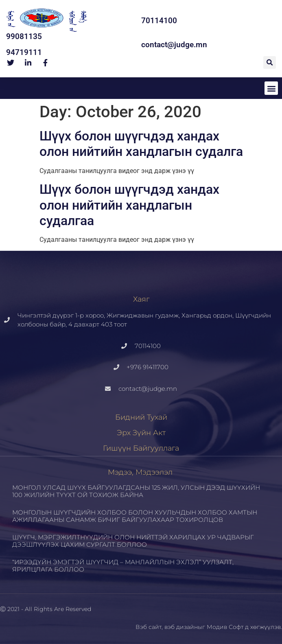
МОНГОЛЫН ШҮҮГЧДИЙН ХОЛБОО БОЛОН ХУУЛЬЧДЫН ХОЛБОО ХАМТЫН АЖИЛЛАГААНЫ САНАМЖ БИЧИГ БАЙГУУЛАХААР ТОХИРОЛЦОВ (135, 516)
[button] (270, 62)
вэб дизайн (181, 627)
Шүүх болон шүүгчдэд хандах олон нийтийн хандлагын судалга (141, 144)
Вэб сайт (149, 627)
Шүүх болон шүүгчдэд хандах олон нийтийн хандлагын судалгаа (129, 205)
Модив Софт (225, 627)
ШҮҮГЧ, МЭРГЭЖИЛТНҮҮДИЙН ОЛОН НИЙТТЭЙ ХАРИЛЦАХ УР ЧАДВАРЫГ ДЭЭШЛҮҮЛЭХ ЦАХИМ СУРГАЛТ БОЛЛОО (133, 541)
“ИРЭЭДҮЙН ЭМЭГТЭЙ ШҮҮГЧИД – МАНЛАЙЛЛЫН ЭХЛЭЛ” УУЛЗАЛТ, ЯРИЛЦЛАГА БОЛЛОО (123, 566)
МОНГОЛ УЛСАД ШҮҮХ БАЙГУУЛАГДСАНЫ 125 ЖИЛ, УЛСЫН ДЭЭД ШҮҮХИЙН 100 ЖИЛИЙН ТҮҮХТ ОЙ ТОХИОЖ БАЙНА (136, 491)
